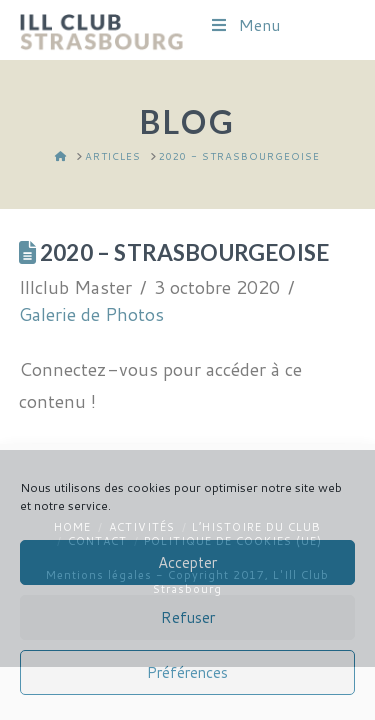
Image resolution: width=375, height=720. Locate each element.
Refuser (188, 617)
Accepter (187, 562)
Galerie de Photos (91, 314)
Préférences (187, 672)
